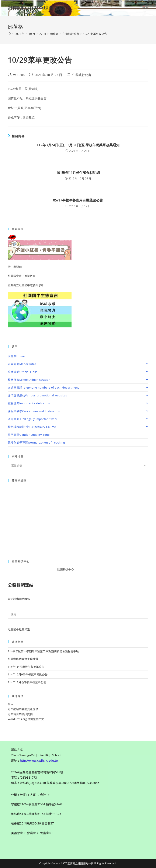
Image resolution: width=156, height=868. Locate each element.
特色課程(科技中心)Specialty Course (78, 427)
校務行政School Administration (78, 380)
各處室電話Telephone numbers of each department (78, 387)
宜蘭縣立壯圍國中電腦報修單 (26, 285)
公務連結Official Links (78, 372)
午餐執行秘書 (82, 75)
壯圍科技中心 (68, 569)
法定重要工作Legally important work (78, 419)
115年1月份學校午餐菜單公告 (26, 667)
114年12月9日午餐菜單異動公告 (28, 674)
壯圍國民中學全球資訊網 (36, 8)
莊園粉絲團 (19, 480)
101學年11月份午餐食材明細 (78, 173)
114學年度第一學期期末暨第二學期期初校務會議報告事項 (43, 651)
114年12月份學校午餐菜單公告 (27, 682)
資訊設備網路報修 (19, 599)
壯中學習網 (15, 267)
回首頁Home (16, 356)
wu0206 (19, 75)
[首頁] (9, 34)
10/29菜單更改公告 (95, 34)
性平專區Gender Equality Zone (29, 435)
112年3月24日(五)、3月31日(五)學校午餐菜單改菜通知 (78, 145)
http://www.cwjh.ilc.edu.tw (39, 760)
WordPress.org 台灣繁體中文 (26, 719)
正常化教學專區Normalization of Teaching (36, 442)
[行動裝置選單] (143, 8)
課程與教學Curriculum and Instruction (78, 411)
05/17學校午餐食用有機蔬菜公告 (78, 200)
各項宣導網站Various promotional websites (78, 395)
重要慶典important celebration (78, 403)
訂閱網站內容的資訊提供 (23, 709)
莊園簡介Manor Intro (78, 364)
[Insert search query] (78, 614)
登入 (11, 704)
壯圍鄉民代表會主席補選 (23, 659)
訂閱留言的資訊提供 (20, 714)
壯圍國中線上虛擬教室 (22, 276)
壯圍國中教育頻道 (19, 629)
